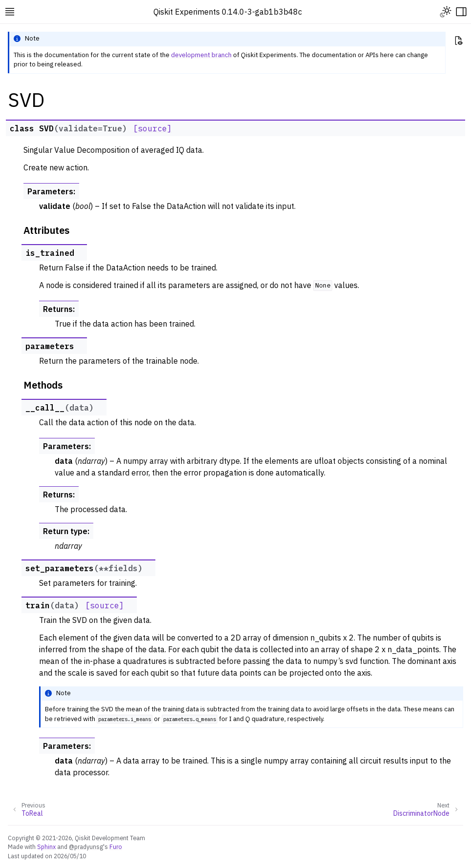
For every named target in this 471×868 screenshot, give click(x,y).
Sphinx (46, 847)
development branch (201, 55)
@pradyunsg (86, 847)
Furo (116, 847)
